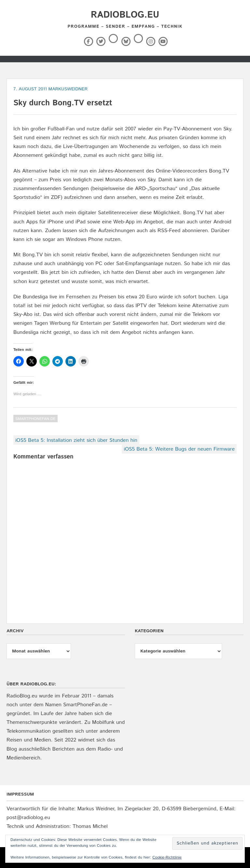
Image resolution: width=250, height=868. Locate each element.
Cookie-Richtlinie (167, 857)
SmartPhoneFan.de (35, 419)
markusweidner (68, 89)
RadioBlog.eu (125, 15)
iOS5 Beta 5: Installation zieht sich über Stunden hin (76, 440)
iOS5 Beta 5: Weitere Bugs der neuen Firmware (179, 449)
